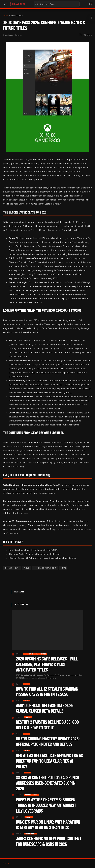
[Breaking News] (17, 16)
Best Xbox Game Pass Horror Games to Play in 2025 (33, 550)
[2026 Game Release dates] (35, 654)
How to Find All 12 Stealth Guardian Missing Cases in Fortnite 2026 (47, 691)
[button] (63, 568)
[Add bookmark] (80, 35)
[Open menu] (5, 4)
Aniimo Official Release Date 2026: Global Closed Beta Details (45, 708)
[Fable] (27, 568)
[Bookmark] (90, 4)
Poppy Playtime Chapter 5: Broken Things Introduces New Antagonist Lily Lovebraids (46, 805)
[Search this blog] (57, 4)
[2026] (27, 684)
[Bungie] (28, 717)
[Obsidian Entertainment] (45, 568)
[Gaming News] (30, 834)
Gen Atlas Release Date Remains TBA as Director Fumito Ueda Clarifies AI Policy (49, 761)
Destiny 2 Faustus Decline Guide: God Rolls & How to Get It (47, 725)
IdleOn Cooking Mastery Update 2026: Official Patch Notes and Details (48, 741)
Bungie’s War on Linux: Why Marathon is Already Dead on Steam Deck (48, 824)
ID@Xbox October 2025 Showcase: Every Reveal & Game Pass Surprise (43, 558)
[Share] (87, 35)
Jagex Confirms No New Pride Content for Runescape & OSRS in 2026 (49, 841)
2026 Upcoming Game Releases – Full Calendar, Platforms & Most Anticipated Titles (47, 664)
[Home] (6, 16)
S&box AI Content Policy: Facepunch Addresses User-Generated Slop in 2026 (47, 783)
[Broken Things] (31, 795)
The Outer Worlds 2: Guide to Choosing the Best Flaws (35, 554)
